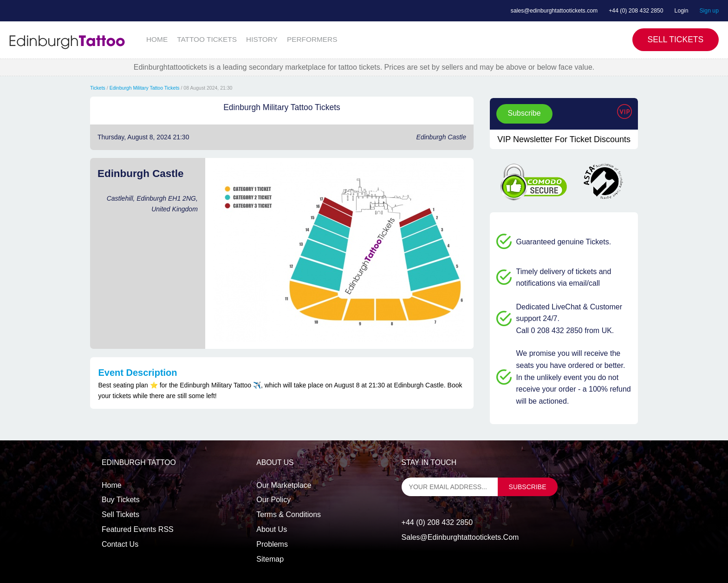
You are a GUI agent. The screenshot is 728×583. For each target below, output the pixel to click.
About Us (272, 529)
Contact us (120, 544)
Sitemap (270, 559)
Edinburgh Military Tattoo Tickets (145, 88)
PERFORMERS (312, 39)
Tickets (98, 88)
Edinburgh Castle (441, 137)
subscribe (528, 487)
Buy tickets (121, 500)
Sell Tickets (676, 39)
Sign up (709, 11)
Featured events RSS (138, 529)
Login (682, 11)
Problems (272, 544)
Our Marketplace (284, 485)
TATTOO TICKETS (207, 39)
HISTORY (262, 39)
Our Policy (273, 500)
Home (112, 485)
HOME (157, 39)
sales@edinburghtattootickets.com (554, 11)
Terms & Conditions (289, 514)
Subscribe (524, 113)
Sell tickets (120, 514)
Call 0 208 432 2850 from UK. (565, 331)
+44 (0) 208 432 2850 (636, 11)
